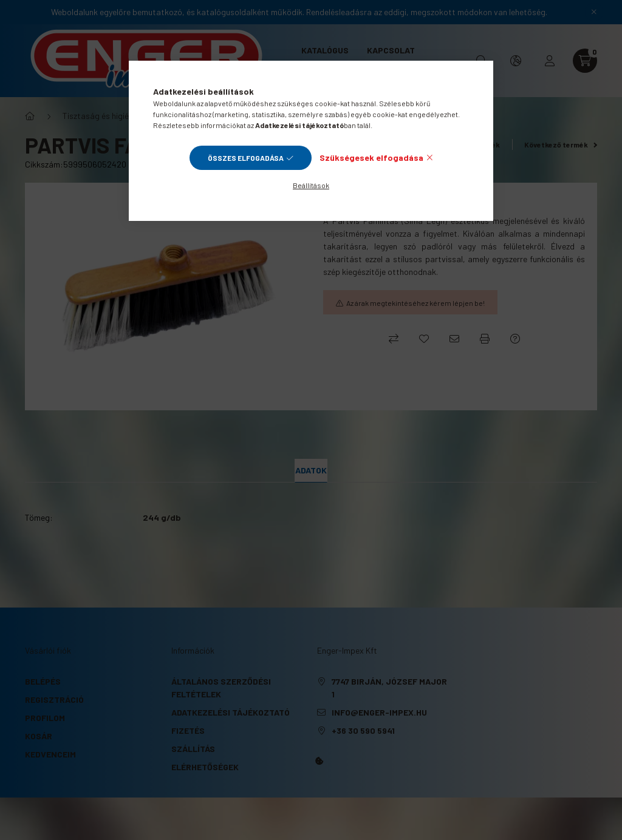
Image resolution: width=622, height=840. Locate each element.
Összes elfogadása (246, 158)
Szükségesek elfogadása (371, 157)
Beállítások (311, 185)
